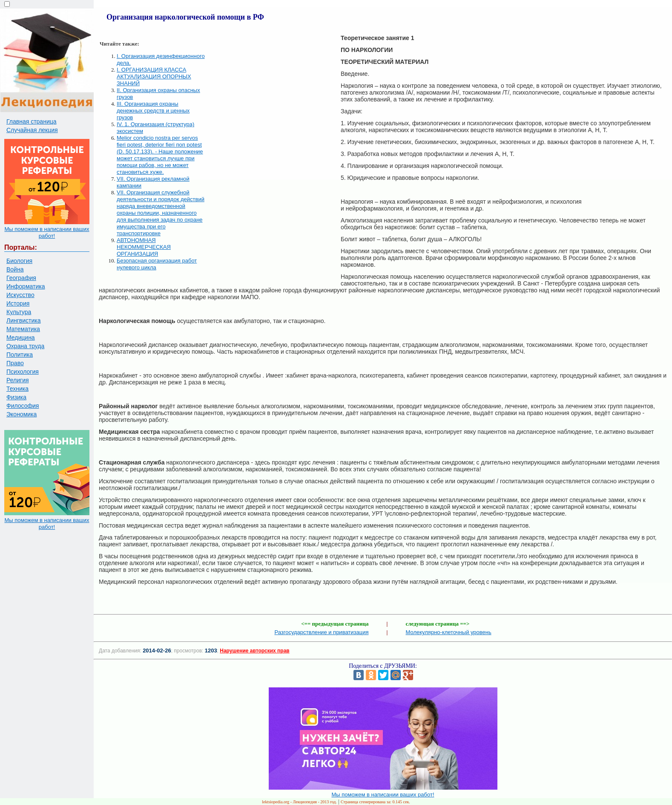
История (18, 303)
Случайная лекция (32, 130)
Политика (20, 355)
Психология (23, 372)
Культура (19, 312)
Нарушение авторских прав (254, 651)
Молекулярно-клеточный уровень (449, 632)
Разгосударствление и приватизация (321, 632)
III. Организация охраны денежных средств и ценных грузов (153, 111)
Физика (16, 397)
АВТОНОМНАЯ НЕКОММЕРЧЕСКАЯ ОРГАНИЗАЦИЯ (144, 247)
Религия (18, 380)
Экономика (22, 414)
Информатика (26, 286)
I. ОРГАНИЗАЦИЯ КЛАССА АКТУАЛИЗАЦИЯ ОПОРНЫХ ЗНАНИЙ (154, 76)
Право (15, 363)
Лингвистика (24, 320)
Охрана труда (25, 346)
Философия (23, 406)
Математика (23, 329)
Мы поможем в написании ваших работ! (47, 232)
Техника (17, 389)
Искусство (20, 295)
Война (15, 269)
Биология (19, 261)
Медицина (21, 338)
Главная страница (32, 121)
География (21, 278)
